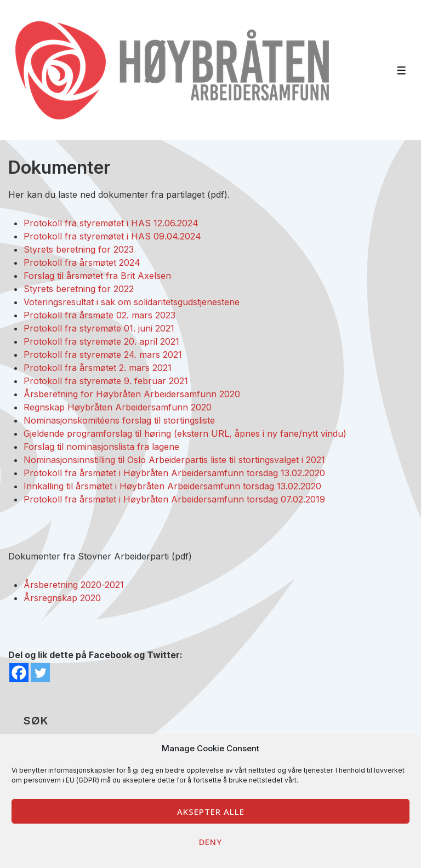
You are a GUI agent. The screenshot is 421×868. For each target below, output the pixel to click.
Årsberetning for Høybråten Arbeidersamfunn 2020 (132, 394)
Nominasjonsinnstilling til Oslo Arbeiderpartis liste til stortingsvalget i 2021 (174, 460)
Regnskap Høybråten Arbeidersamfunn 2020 (118, 407)
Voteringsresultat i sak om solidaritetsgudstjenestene (132, 302)
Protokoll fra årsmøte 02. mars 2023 (99, 315)
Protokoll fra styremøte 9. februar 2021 (106, 381)
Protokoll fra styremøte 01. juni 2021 (99, 328)
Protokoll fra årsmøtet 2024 (82, 262)
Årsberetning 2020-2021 (74, 585)
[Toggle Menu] (402, 70)
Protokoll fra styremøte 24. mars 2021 (103, 355)
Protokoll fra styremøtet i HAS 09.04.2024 (112, 236)
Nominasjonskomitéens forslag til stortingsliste (119, 420)
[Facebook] (19, 673)
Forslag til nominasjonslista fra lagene (101, 447)
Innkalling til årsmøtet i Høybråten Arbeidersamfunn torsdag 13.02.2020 (172, 486)
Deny (210, 842)
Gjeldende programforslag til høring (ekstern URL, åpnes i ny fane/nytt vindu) (185, 433)
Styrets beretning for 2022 (79, 289)
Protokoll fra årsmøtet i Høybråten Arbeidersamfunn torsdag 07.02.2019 (174, 499)
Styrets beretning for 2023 (79, 249)
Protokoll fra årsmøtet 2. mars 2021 (98, 368)
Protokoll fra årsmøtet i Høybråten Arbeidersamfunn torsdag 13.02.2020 (174, 473)
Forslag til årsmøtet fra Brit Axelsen (97, 276)
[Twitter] (40, 673)
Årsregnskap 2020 (62, 598)
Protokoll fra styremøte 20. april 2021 (101, 341)
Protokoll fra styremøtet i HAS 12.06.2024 (111, 223)
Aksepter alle (211, 812)
